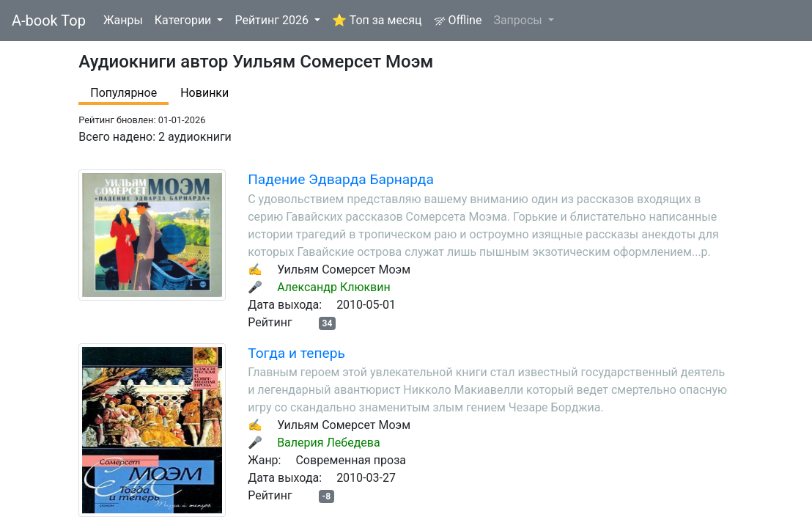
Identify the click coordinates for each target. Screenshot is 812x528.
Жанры (123, 20)
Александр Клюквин (334, 287)
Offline (458, 20)
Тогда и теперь (296, 353)
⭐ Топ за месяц (377, 20)
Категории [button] (185, 20)
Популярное (123, 93)
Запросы (519, 20)
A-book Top (49, 21)
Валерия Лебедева (329, 443)
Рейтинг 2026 (273, 20)
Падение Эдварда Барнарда (341, 179)
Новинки (204, 93)
